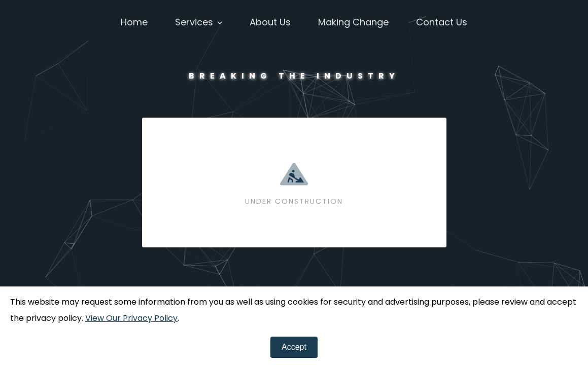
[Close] (294, 347)
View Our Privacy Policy (131, 318)
